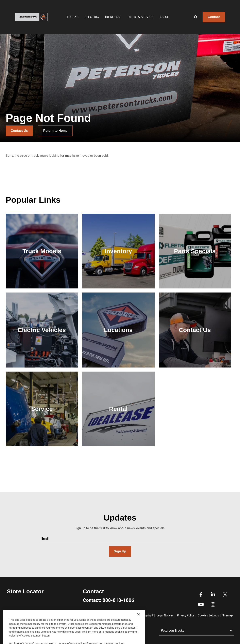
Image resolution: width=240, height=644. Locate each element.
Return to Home (55, 131)
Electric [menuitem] (92, 17)
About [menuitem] (165, 17)
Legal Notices (165, 615)
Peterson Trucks (173, 631)
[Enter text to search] (200, 17)
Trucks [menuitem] (72, 17)
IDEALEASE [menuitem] (113, 17)
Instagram (213, 604)
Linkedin (213, 595)
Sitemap (228, 615)
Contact (214, 17)
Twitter (225, 595)
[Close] (138, 631)
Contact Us (19, 131)
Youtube (201, 604)
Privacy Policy (186, 615)
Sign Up (120, 551)
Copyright (147, 615)
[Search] (193, 17)
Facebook (201, 595)
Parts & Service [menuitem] (140, 17)
